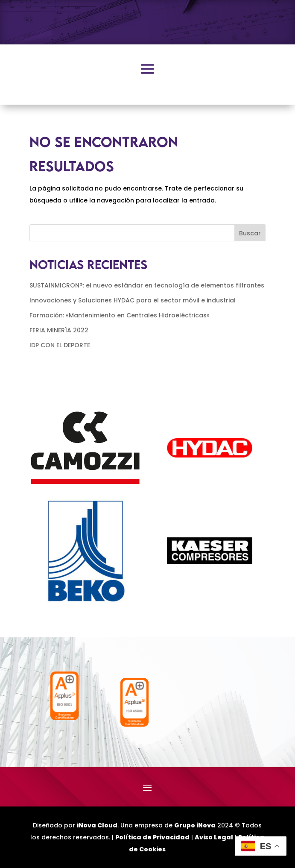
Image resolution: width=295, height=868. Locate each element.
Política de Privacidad (152, 837)
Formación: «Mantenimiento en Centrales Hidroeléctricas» (120, 315)
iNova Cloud (97, 825)
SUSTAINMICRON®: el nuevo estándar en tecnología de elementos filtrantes (147, 285)
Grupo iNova (195, 825)
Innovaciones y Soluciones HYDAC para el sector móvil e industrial (133, 300)
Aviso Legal (214, 837)
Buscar (250, 233)
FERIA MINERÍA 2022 (59, 330)
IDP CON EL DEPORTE (60, 345)
